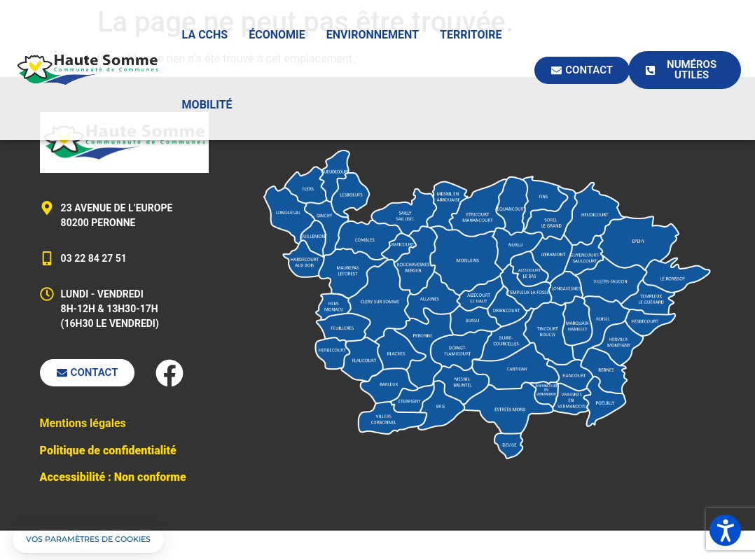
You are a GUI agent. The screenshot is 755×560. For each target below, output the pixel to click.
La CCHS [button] (205, 35)
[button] (88, 540)
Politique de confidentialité (108, 450)
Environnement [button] (373, 35)
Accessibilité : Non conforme (113, 477)
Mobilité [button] (207, 105)
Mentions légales (83, 423)
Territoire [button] (471, 35)
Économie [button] (277, 35)
